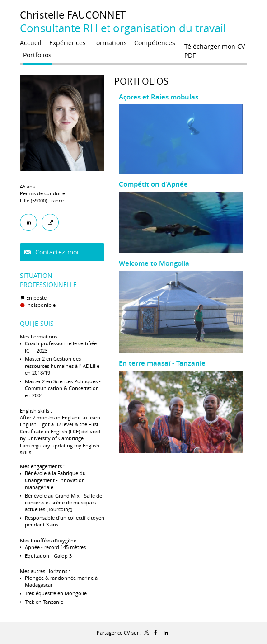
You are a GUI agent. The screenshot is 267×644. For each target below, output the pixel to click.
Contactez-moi (56, 252)
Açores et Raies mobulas (159, 97)
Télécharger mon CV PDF (215, 48)
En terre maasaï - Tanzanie (162, 363)
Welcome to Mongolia (154, 263)
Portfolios (141, 81)
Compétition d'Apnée (153, 184)
